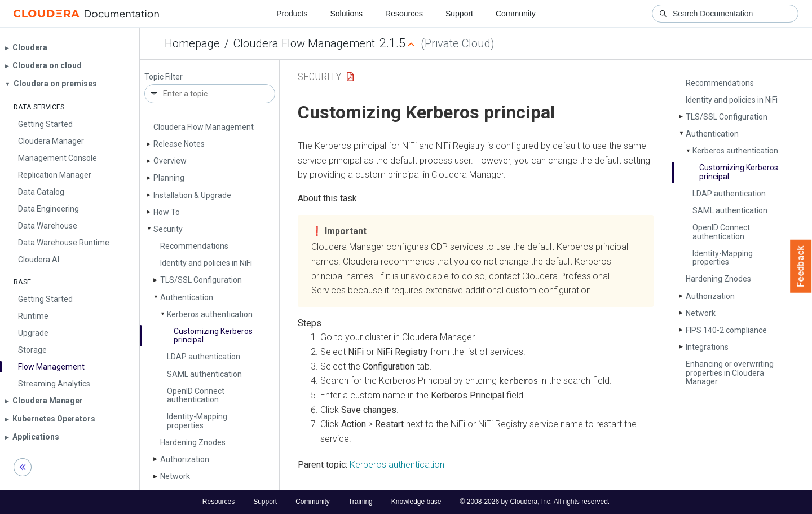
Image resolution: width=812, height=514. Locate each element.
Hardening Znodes (193, 442)
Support (459, 14)
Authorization (185, 459)
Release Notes (179, 144)
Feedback (801, 266)
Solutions (346, 14)
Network (175, 476)
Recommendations (194, 246)
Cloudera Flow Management (304, 43)
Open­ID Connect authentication (196, 395)
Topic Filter (164, 77)
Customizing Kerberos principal (213, 335)
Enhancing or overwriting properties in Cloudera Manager (730, 373)
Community (516, 14)
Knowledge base (416, 502)
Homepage (192, 43)
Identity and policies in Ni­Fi (206, 263)
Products (292, 14)
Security (168, 229)
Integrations (707, 347)
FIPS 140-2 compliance (726, 330)
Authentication (187, 297)
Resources (404, 14)
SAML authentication (204, 374)
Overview (170, 161)
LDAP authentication (204, 357)
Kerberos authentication (210, 314)
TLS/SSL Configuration (201, 280)
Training (361, 502)
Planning (169, 178)
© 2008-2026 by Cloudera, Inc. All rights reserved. (535, 502)
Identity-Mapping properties (197, 421)
